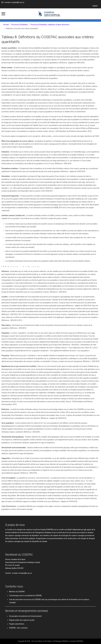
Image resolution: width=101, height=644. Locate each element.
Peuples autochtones (17, 624)
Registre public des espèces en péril (22, 620)
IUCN (56, 208)
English (95, 6)
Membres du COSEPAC (17, 592)
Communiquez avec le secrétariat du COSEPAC (25, 596)
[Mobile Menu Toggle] (3, 14)
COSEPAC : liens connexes (18, 628)
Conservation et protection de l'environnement (25, 616)
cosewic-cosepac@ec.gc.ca (14, 2)
